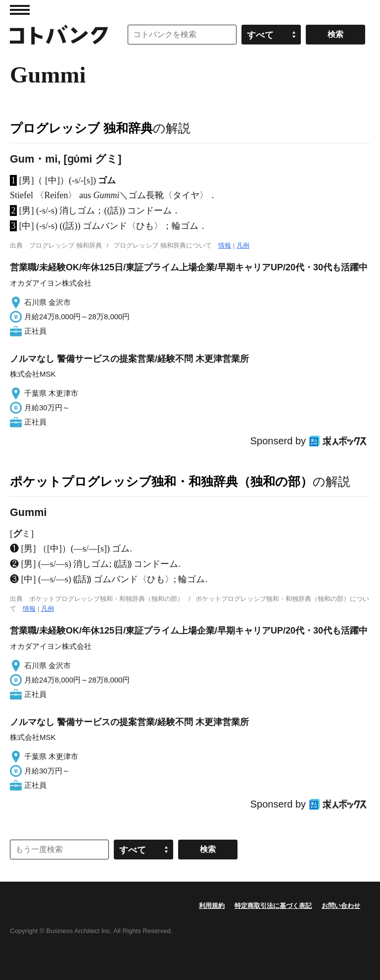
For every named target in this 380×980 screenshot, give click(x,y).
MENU (20, 10)
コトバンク (59, 35)
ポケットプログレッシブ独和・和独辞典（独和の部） (161, 481)
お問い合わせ (341, 906)
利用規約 (212, 906)
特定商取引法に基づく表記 (273, 906)
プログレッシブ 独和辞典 (81, 128)
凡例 (243, 245)
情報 (225, 245)
